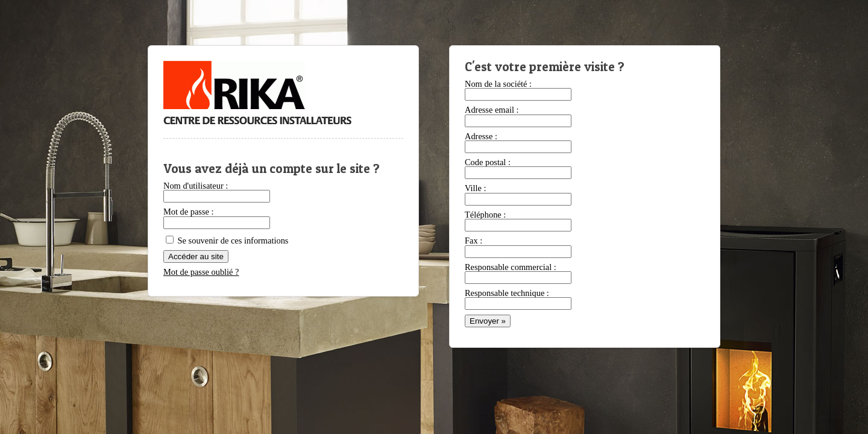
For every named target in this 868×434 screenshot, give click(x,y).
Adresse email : (492, 110)
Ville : (476, 188)
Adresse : (481, 136)
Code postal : (488, 162)
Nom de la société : (498, 84)
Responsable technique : (507, 293)
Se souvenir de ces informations (227, 241)
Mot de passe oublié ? (201, 272)
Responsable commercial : (511, 267)
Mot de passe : (189, 212)
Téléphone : (485, 215)
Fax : (473, 241)
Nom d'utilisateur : (196, 186)
